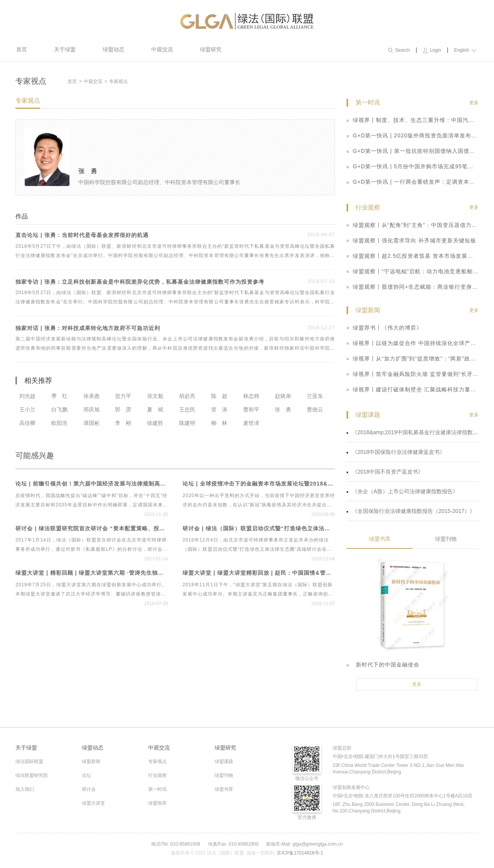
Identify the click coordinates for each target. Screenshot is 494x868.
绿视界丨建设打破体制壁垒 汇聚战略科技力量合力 (413, 389)
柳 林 (219, 423)
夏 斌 (155, 409)
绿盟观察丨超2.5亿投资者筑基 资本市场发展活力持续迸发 (413, 256)
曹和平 (251, 409)
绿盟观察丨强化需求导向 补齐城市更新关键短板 (411, 240)
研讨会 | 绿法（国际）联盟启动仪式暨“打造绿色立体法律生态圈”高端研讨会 (259, 529)
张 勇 (283, 409)
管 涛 (219, 409)
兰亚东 (315, 396)
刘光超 (27, 396)
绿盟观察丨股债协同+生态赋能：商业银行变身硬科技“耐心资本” (413, 287)
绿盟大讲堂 (93, 803)
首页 (22, 49)
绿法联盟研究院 (32, 775)
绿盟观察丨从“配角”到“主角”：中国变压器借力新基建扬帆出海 (413, 225)
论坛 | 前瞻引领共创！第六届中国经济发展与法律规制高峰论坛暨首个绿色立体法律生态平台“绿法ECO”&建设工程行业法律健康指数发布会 (92, 484)
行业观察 (157, 775)
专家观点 (118, 81)
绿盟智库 (157, 803)
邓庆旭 (91, 409)
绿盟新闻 (91, 761)
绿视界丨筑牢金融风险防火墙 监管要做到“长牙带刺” (413, 374)
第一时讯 (157, 789)
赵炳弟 (283, 396)
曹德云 (315, 409)
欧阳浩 (59, 423)
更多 (474, 103)
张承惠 (91, 396)
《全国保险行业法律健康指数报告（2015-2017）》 (411, 511)
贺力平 (123, 396)
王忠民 (187, 409)
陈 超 (219, 396)
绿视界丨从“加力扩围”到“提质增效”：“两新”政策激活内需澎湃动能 (413, 359)
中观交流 (162, 49)
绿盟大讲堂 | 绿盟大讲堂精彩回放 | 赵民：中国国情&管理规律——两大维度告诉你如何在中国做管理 (259, 573)
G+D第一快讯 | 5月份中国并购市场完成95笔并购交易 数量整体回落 (413, 166)
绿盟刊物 (446, 539)
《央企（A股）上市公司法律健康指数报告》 (402, 491)
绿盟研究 (211, 49)
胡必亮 (187, 396)
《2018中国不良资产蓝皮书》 (385, 472)
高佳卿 (27, 423)
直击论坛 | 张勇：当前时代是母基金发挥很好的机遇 (82, 235)
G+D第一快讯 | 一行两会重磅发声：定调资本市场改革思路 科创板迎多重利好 (413, 182)
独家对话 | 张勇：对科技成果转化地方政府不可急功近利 (88, 328)
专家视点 (157, 761)
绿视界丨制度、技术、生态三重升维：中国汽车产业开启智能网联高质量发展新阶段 (413, 120)
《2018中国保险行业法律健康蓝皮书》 (396, 452)
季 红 (59, 396)
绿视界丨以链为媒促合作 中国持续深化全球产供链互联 (413, 343)
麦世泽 (251, 423)
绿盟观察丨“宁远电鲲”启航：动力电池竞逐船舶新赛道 (413, 271)
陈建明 (187, 423)
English (465, 50)
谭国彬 (91, 423)
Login (432, 50)
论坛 (86, 775)
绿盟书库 (380, 539)
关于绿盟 (65, 49)
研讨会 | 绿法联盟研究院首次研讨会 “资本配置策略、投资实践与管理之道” (92, 529)
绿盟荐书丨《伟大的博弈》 (384, 328)
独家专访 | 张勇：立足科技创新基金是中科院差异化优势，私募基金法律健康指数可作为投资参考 (140, 282)
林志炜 (251, 396)
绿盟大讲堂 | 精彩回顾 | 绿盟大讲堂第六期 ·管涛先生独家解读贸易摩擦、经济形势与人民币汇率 (92, 573)
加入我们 (25, 789)
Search (399, 50)
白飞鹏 (59, 409)
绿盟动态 (113, 49)
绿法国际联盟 (29, 761)
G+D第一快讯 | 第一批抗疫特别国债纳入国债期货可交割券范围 (413, 151)
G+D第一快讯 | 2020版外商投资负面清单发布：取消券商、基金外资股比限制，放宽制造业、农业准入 (413, 135)
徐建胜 (155, 423)
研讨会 (89, 789)
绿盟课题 (224, 761)
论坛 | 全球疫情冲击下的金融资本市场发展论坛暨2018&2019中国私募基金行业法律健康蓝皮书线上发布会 (259, 484)
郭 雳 (123, 409)
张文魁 (155, 396)
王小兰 (27, 409)
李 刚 (123, 423)
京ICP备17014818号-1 (300, 853)
